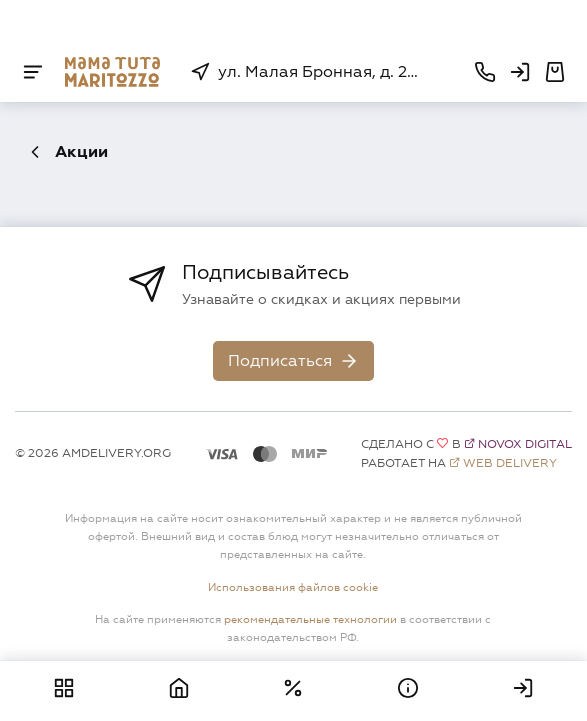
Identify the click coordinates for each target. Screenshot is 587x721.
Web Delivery (510, 463)
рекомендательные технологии (310, 619)
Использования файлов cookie (293, 587)
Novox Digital (525, 444)
